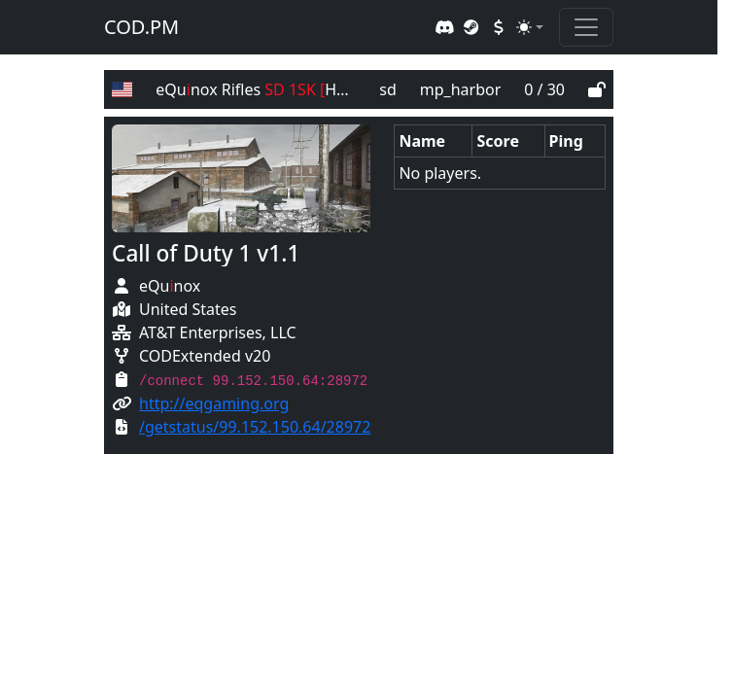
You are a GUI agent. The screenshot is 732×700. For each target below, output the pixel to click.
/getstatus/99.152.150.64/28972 (255, 427)
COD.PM (141, 27)
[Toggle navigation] (586, 27)
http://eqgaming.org (214, 403)
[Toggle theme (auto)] (530, 27)
